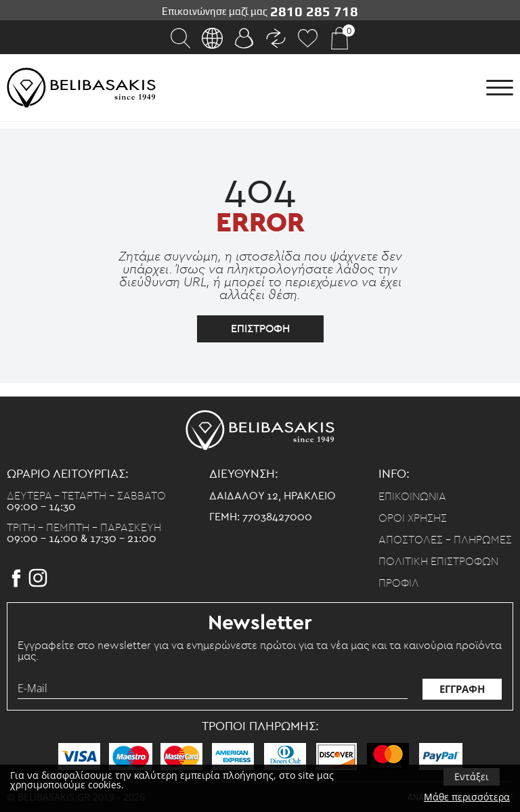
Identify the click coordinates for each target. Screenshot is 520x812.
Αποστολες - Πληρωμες (445, 540)
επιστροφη (260, 329)
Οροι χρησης (413, 518)
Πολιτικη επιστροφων (438, 562)
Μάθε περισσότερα (467, 797)
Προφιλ (399, 583)
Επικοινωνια (412, 497)
